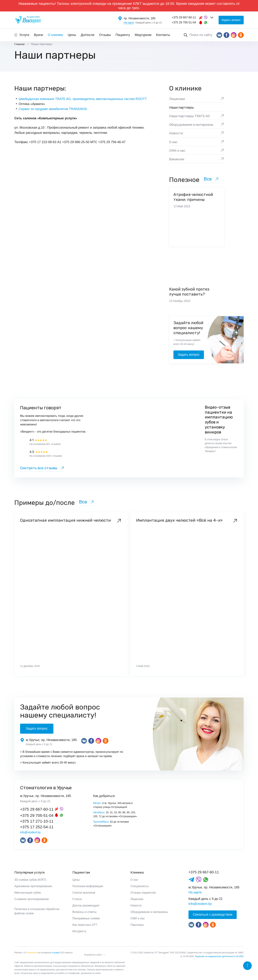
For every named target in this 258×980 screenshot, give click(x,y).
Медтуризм (143, 35)
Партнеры (137, 925)
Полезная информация (88, 886)
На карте (129, 23)
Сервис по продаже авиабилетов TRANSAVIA (53, 109)
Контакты (163, 35)
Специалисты (139, 886)
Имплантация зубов (28, 893)
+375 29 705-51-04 (184, 23)
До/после (88, 35)
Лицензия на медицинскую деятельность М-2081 (219, 956)
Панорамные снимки (86, 918)
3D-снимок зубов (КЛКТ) (30, 880)
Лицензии (137, 899)
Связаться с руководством (213, 915)
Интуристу (79, 931)
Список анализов (84, 893)
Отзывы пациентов (143, 893)
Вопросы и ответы (84, 912)
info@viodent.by (30, 832)
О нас (134, 880)
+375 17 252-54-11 (37, 827)
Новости (136, 905)
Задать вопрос (231, 20)
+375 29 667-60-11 (184, 18)
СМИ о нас (138, 918)
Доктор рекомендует (86, 905)
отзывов (56, 953)
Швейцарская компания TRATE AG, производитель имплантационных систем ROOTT (83, 99)
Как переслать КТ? (85, 925)
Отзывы (105, 35)
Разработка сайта (93, 955)
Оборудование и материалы (149, 912)
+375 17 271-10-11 (37, 821)
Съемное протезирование (32, 899)
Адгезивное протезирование (33, 886)
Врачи (38, 35)
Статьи (77, 899)
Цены (72, 35)
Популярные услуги (29, 872)
